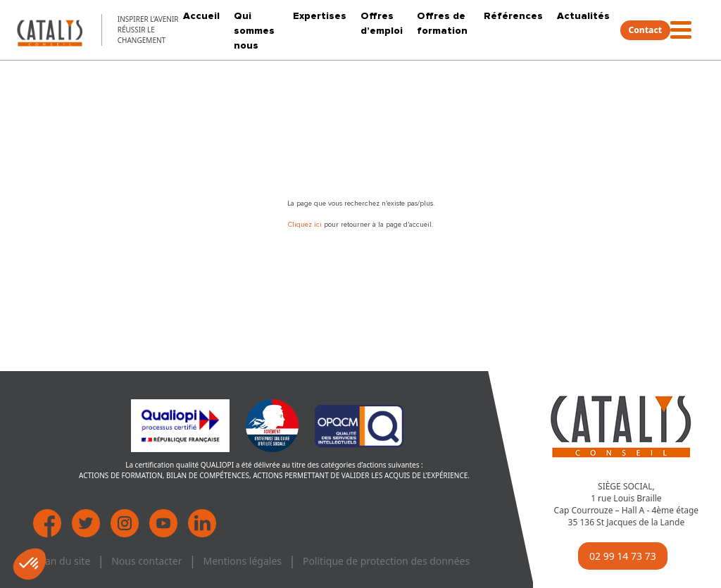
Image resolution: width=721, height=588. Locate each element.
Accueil (201, 16)
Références (513, 16)
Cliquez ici (306, 225)
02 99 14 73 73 (623, 556)
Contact (646, 30)
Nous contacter (146, 561)
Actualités (583, 16)
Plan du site (63, 561)
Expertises (320, 16)
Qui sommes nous (254, 31)
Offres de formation (442, 23)
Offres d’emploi (382, 23)
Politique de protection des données (386, 561)
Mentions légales (242, 561)
